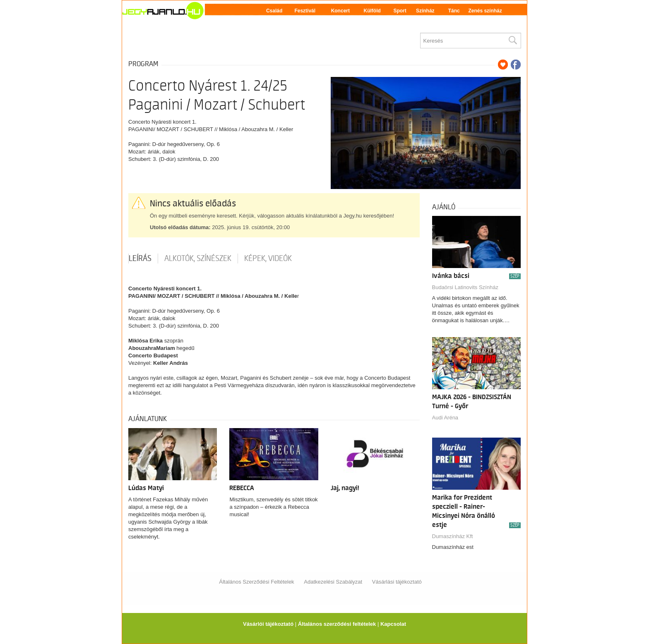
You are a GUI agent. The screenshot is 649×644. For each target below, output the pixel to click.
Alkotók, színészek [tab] (198, 259)
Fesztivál (305, 11)
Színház (425, 11)
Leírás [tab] (140, 259)
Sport (400, 11)
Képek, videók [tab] (268, 259)
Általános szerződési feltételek (337, 624)
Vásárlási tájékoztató (397, 582)
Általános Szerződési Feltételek (256, 582)
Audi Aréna (445, 418)
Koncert (340, 11)
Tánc (454, 11)
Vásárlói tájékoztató (268, 624)
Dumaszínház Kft (453, 536)
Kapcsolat (393, 624)
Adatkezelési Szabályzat (333, 582)
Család (274, 11)
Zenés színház (485, 11)
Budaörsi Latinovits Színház (465, 287)
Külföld (372, 11)
